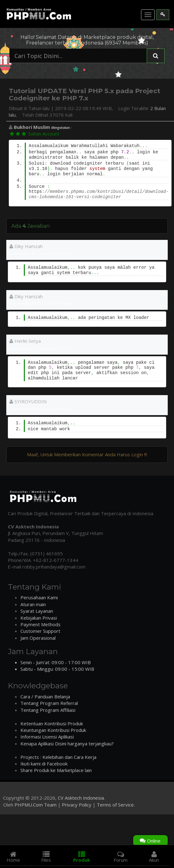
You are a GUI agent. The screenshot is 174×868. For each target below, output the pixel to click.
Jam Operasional (38, 638)
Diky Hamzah (26, 246)
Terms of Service (115, 805)
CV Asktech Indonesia (81, 798)
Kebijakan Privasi (39, 618)
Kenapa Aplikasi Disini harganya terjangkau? (67, 744)
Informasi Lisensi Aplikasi (47, 737)
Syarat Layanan (37, 611)
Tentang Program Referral (49, 703)
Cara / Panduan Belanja (45, 696)
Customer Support (40, 631)
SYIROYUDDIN (28, 401)
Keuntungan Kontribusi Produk (53, 730)
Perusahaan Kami (39, 597)
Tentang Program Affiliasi (48, 710)
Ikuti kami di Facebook (44, 764)
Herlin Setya (25, 341)
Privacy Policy (77, 805)
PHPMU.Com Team (35, 805)
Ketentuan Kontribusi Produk (52, 723)
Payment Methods (41, 624)
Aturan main (33, 604)
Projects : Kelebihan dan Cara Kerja (58, 757)
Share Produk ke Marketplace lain (56, 770)
